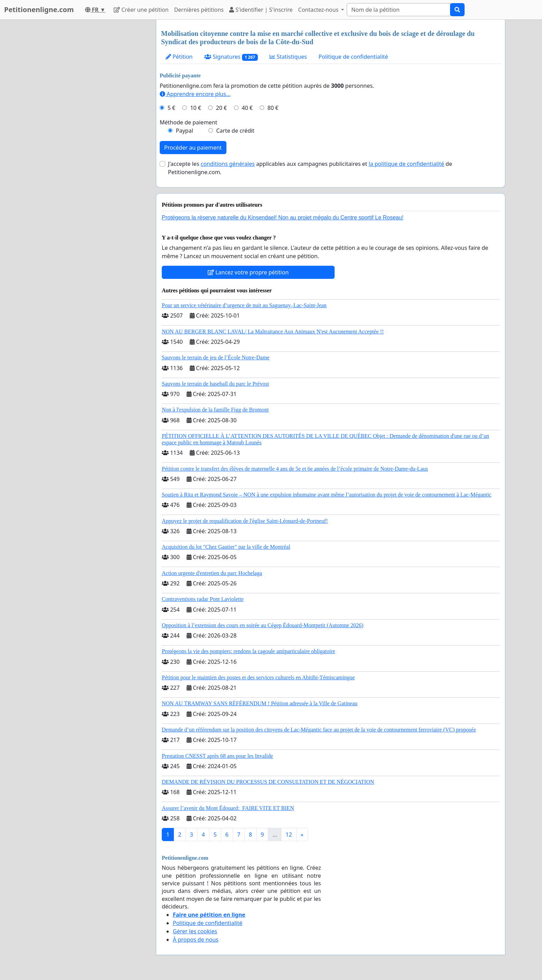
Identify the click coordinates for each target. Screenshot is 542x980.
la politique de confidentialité (406, 164)
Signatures (231, 57)
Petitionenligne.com (39, 10)
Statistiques (288, 57)
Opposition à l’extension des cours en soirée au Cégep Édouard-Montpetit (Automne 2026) (263, 625)
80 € (273, 108)
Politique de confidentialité (353, 57)
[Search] (399, 10)
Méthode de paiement (189, 122)
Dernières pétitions (199, 10)
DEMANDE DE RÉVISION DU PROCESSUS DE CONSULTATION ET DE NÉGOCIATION (268, 782)
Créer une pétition (141, 10)
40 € (247, 108)
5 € (171, 108)
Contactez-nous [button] (319, 10)
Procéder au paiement (193, 148)
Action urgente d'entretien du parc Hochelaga (212, 573)
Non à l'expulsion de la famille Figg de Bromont (215, 410)
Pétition (179, 57)
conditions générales (227, 164)
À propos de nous (196, 940)
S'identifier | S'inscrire (261, 10)
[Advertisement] (88, 123)
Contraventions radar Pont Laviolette (203, 599)
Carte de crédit (235, 131)
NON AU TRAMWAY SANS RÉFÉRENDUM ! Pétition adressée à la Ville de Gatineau (260, 703)
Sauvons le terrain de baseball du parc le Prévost (215, 384)
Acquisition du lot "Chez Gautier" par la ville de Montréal (226, 547)
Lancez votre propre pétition (248, 272)
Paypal (185, 131)
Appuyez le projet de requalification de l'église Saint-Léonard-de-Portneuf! (245, 521)
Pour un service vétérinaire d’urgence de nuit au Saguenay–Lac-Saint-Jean (244, 305)
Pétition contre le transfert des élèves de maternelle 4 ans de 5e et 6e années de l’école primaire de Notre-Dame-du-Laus (295, 469)
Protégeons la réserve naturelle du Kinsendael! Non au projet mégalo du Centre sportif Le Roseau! (283, 218)
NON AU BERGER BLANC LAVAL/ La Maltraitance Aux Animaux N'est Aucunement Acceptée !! (273, 332)
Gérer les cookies (195, 931)
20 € (222, 108)
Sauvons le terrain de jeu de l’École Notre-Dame (216, 357)
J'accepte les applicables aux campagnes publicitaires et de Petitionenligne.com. (310, 168)
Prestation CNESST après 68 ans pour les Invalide (217, 756)
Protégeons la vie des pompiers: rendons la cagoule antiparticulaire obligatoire (249, 651)
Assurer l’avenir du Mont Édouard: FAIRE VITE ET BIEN (228, 808)
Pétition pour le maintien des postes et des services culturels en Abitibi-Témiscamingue (258, 677)
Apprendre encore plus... (195, 94)
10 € (196, 108)
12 (289, 835)
